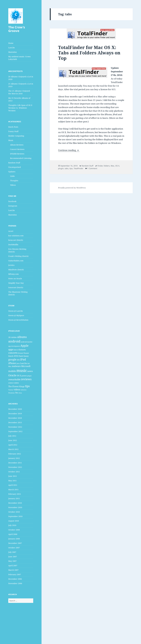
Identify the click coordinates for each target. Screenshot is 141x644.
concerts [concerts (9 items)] (13, 353)
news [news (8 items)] (30, 371)
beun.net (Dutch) (16, 240)
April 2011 (13, 485)
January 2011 (14, 498)
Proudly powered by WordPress (72, 188)
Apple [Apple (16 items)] (24, 346)
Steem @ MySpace (16, 315)
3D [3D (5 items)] (9, 337)
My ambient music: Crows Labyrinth (19, 58)
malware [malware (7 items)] (16, 366)
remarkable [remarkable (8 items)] (14, 379)
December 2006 (15, 579)
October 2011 (14, 472)
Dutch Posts (13, 127)
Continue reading (69, 150)
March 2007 (13, 570)
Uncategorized (15, 167)
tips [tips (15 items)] (27, 386)
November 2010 (15, 507)
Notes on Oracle (15, 279)
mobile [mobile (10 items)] (12, 371)
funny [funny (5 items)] (26, 356)
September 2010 (15, 516)
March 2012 (13, 449)
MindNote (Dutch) (16, 270)
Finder (100, 166)
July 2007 (12, 552)
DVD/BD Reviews (17, 154)
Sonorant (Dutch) (16, 287)
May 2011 (12, 481)
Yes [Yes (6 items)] (17, 393)
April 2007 (13, 566)
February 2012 (15, 454)
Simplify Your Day (16, 283)
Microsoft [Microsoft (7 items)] (26, 366)
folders (107, 166)
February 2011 (15, 494)
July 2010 (12, 525)
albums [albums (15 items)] (22, 337)
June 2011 (13, 476)
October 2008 (14, 530)
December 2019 (15, 414)
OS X (117, 166)
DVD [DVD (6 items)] (16, 356)
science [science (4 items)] (11, 383)
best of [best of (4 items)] (16, 350)
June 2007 (13, 557)
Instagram (13, 206)
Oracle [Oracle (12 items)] (12, 375)
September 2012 (15, 431)
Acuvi (11, 231)
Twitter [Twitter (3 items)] (11, 390)
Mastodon (13, 52)
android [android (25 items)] (14, 341)
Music (11, 140)
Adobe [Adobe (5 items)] (14, 337)
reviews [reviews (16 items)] (26, 379)
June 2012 (13, 440)
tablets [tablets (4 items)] (16, 383)
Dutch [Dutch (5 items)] (11, 356)
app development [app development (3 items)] (14, 346)
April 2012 (13, 445)
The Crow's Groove (17, 29)
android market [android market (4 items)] (27, 342)
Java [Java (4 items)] (18, 363)
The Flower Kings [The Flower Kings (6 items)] (16, 386)
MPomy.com (13, 274)
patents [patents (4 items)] (24, 376)
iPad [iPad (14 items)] (23, 359)
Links (12, 176)
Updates (12, 172)
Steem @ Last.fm (16, 311)
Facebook (12, 201)
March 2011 (13, 490)
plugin (61, 168)
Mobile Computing (16, 136)
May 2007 (12, 561)
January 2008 (14, 539)
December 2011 (15, 463)
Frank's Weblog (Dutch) (18, 256)
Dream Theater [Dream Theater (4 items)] (24, 353)
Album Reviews (17, 145)
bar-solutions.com (16, 236)
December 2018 (15, 418)
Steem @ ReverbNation (18, 320)
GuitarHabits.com (16, 261)
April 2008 (13, 534)
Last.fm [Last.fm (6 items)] (24, 363)
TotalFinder (78, 168)
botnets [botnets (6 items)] (22, 350)
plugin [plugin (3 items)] (29, 376)
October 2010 (14, 512)
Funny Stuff (13, 131)
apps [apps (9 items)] (11, 349)
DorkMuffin (13, 245)
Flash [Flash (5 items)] (21, 356)
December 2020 (15, 409)
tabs (67, 168)
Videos (13, 185)
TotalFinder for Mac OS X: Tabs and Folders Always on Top (89, 53)
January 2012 (14, 458)
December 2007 (15, 543)
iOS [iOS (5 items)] (18, 360)
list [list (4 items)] (29, 363)
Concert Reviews (17, 149)
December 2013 (15, 422)
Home (11, 43)
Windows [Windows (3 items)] (11, 393)
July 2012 (12, 436)
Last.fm (11, 48)
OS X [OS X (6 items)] (19, 376)
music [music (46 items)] (22, 371)
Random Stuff (14, 163)
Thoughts (14, 181)
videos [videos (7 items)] (17, 390)
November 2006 (15, 583)
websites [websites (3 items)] (24, 390)
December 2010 (15, 503)
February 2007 (15, 574)
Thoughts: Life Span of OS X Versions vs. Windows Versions (20, 108)
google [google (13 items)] (12, 359)
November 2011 (15, 467)
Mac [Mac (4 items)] (10, 366)
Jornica (11, 265)
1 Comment (92, 168)
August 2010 (14, 521)
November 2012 (15, 427)
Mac (113, 166)
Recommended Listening (21, 158)
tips (71, 168)
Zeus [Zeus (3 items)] (20, 393)
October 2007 (14, 548)
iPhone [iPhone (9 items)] (12, 363)
